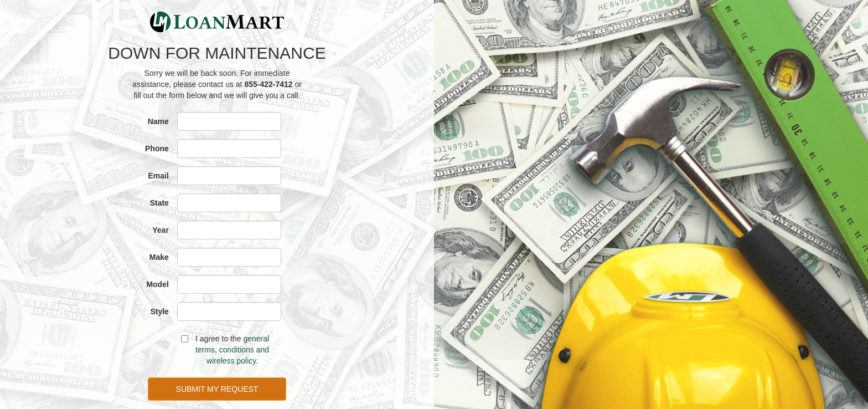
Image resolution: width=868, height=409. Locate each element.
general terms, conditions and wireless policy (232, 350)
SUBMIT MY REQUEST (217, 389)
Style (159, 311)
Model (157, 284)
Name (158, 121)
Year (161, 230)
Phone (157, 149)
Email (159, 176)
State (159, 203)
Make (159, 257)
